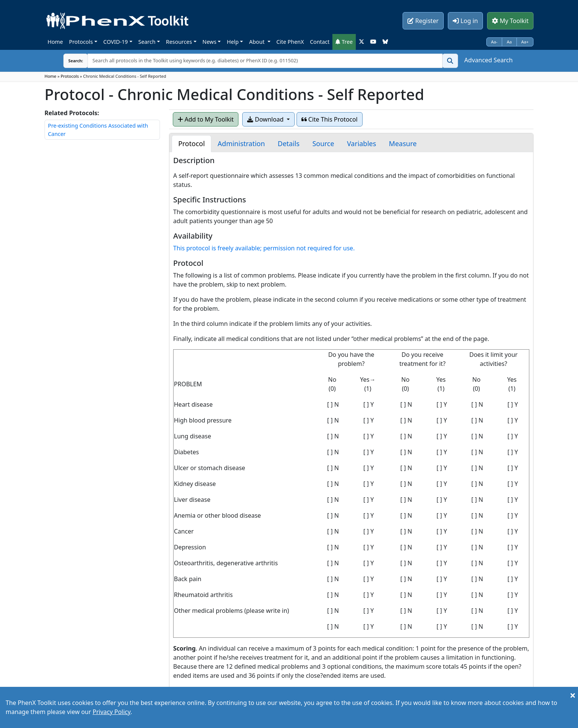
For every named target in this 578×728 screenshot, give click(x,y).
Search (147, 42)
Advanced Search (489, 60)
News (210, 42)
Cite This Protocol (330, 119)
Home (55, 42)
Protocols (81, 42)
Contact (320, 42)
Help (233, 42)
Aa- (494, 42)
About (257, 42)
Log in (465, 21)
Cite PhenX (290, 42)
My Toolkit (510, 21)
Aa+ (525, 42)
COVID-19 (116, 42)
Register (423, 21)
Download (266, 119)
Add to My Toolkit (206, 119)
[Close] (573, 695)
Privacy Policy (111, 712)
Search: (70, 61)
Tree (344, 42)
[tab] (191, 144)
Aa (509, 42)
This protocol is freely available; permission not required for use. (264, 248)
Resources (179, 42)
